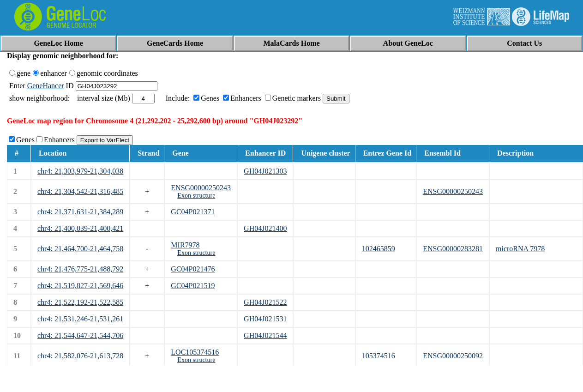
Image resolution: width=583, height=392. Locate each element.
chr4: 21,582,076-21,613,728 (80, 356)
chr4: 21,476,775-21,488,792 (80, 269)
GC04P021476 (193, 269)
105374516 (379, 356)
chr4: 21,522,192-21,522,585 (80, 302)
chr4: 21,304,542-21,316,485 (80, 191)
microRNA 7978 (520, 249)
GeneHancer (46, 86)
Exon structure (196, 196)
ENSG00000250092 (453, 356)
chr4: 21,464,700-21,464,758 (80, 249)
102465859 (379, 249)
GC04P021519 (193, 286)
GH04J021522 (265, 302)
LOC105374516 (195, 352)
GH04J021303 (265, 171)
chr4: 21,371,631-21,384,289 (80, 212)
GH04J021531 (265, 319)
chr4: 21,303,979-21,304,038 (80, 171)
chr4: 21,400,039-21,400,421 (80, 228)
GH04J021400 (265, 228)
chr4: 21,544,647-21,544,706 (80, 335)
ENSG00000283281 (453, 249)
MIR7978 (185, 245)
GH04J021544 (265, 335)
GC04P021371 (193, 212)
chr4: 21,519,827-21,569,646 (80, 286)
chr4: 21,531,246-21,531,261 (80, 319)
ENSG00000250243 (201, 188)
